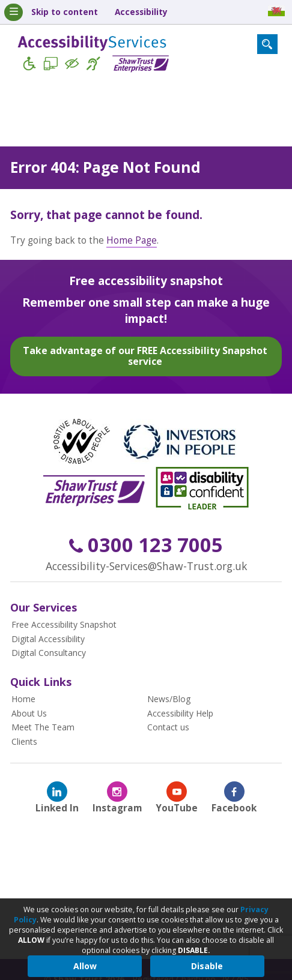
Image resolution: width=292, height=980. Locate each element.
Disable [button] (207, 966)
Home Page (132, 240)
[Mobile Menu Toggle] (14, 12)
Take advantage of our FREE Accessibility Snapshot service (145, 356)
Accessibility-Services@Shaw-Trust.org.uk (146, 565)
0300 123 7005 (146, 545)
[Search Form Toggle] (267, 44)
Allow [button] (85, 966)
